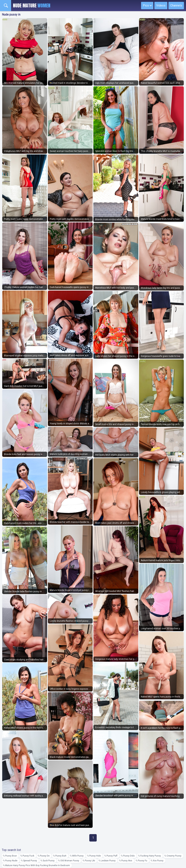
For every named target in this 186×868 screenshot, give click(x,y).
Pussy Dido (129, 856)
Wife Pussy (78, 856)
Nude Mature (32, 6)
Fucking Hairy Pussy (151, 856)
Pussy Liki (90, 861)
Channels (176, 5)
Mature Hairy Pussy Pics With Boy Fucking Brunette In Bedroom (38, 865)
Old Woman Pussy (70, 861)
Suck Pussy (49, 861)
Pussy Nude (11, 861)
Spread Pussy (30, 861)
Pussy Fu (143, 861)
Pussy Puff (112, 856)
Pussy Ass (127, 861)
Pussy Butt (61, 856)
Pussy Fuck (28, 856)
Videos (161, 5)
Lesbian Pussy (108, 861)
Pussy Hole (95, 856)
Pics (146, 5)
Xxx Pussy (158, 861)
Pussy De (45, 856)
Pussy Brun (11, 856)
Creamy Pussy (174, 856)
